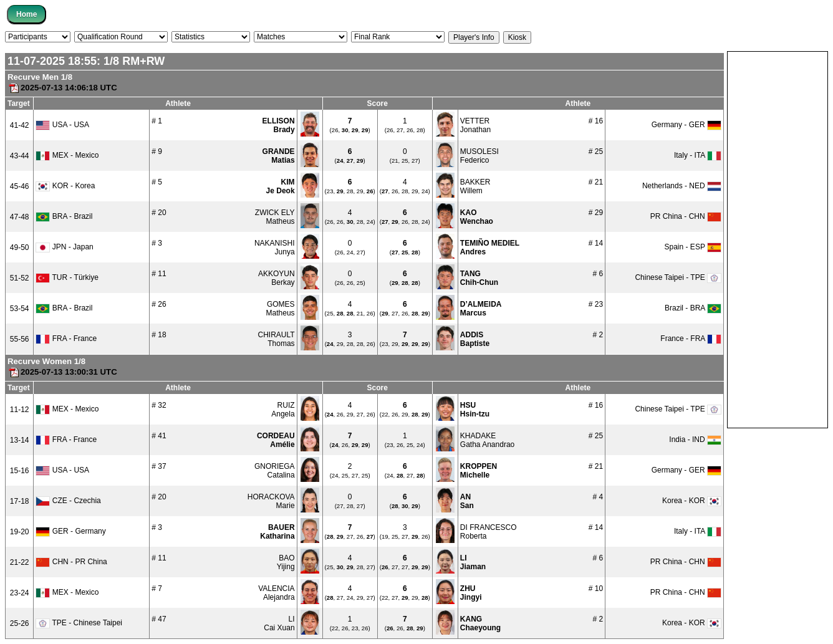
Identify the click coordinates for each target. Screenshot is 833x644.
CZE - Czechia (68, 501)
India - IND (695, 440)
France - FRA (691, 339)
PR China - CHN (686, 216)
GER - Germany (70, 531)
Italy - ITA (698, 155)
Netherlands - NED (682, 186)
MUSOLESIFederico (479, 156)
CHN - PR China (71, 562)
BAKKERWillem (475, 186)
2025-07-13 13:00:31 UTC (62, 372)
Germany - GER (686, 125)
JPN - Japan (64, 247)
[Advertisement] (778, 239)
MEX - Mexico (67, 155)
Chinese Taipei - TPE (678, 277)
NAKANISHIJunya (275, 248)
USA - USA (62, 125)
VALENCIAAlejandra (276, 593)
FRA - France (66, 339)
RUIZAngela (283, 410)
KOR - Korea (65, 186)
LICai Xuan (279, 623)
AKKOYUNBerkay (277, 278)
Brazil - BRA (693, 308)
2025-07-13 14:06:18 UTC (62, 88)
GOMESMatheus (281, 309)
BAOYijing (286, 562)
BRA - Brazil (64, 216)
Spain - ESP (693, 247)
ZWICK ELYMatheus (275, 217)
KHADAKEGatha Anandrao (487, 440)
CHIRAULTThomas (276, 339)
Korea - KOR (692, 501)
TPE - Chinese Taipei (79, 623)
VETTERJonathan (475, 125)
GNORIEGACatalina (275, 471)
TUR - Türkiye (67, 277)
